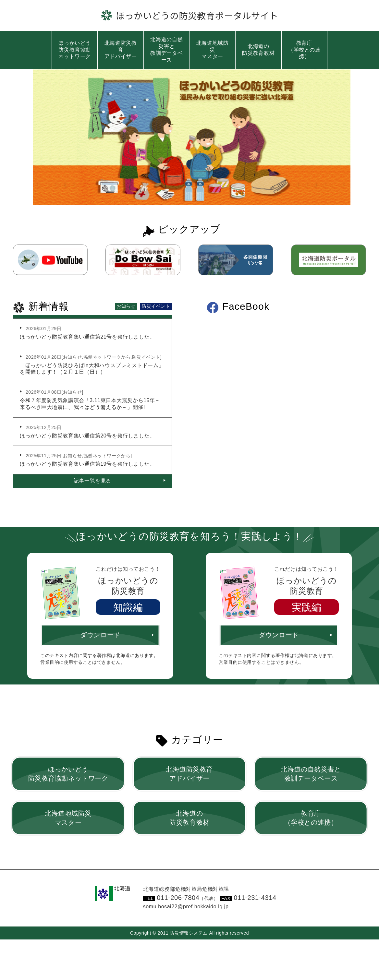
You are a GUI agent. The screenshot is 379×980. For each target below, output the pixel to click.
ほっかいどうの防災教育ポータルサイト (197, 15)
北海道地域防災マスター (213, 50)
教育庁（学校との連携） (304, 50)
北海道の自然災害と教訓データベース (166, 49)
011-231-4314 (255, 897)
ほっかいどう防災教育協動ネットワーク (75, 50)
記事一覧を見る (92, 480)
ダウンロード (100, 635)
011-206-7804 (188, 897)
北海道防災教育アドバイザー (121, 50)
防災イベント (156, 305)
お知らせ (126, 305)
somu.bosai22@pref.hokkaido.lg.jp (186, 906)
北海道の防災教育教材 (258, 50)
